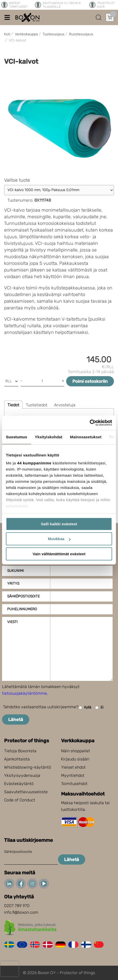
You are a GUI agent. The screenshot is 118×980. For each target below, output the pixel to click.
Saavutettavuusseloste (26, 792)
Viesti (12, 622)
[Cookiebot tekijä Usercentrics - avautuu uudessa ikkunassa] (90, 423)
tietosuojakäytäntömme (24, 693)
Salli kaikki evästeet (59, 524)
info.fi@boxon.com (21, 912)
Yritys (13, 584)
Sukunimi (16, 571)
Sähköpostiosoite (23, 596)
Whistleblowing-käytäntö (28, 767)
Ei (99, 708)
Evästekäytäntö (19, 784)
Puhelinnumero (22, 609)
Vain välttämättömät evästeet (59, 554)
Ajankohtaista (17, 759)
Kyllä (85, 708)
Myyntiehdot (73, 775)
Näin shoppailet (76, 751)
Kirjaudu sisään (75, 759)
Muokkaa (59, 539)
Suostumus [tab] (17, 437)
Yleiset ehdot (73, 767)
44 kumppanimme (34, 463)
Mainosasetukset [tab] (86, 437)
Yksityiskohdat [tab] (49, 437)
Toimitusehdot (74, 784)
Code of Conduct (20, 800)
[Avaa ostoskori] (110, 17)
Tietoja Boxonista (20, 751)
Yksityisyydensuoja (22, 775)
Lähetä (16, 720)
